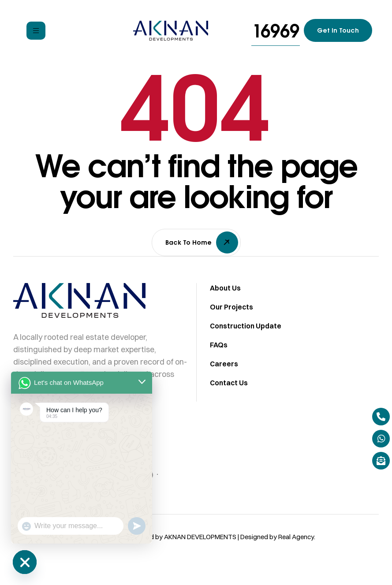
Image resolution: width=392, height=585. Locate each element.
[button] (276, 31)
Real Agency (296, 543)
